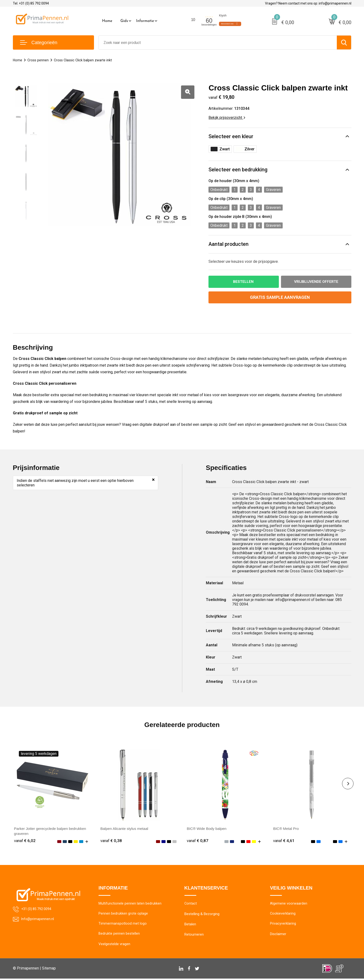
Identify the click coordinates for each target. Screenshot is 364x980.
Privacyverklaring (283, 925)
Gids (124, 21)
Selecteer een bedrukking (238, 170)
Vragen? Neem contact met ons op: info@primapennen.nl (308, 3)
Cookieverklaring (283, 915)
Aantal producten (229, 245)
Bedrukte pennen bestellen (119, 935)
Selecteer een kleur (231, 137)
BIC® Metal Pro (286, 829)
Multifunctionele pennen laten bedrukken (130, 904)
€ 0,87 (198, 841)
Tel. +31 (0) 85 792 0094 (31, 3)
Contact (191, 904)
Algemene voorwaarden (289, 904)
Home (107, 21)
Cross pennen (39, 60)
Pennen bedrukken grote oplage (123, 915)
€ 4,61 (284, 841)
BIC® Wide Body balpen (207, 829)
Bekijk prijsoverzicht (227, 118)
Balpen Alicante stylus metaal (125, 829)
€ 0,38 (111, 841)
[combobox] (218, 42)
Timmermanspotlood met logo (123, 925)
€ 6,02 (25, 841)
